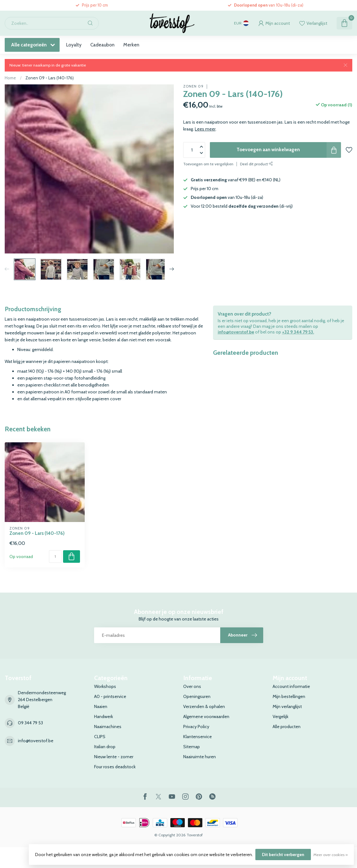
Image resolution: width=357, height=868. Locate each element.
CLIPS (100, 737)
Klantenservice (197, 737)
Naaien (101, 706)
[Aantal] (55, 556)
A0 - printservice (110, 696)
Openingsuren (197, 696)
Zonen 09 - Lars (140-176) (50, 78)
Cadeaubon (102, 45)
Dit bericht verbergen (283, 855)
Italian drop (105, 747)
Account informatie (291, 686)
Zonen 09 (193, 86)
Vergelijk (280, 716)
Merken (131, 45)
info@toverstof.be (236, 332)
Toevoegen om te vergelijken (208, 164)
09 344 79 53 (30, 723)
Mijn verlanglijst (287, 706)
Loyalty (74, 45)
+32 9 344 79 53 (298, 332)
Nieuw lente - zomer (114, 757)
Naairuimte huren (200, 757)
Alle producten (287, 727)
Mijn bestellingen (289, 696)
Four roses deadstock (115, 767)
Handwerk (104, 716)
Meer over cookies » (330, 855)
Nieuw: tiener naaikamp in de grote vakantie (48, 65)
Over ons (192, 686)
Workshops (105, 686)
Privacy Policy (196, 727)
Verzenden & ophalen (204, 706)
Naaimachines (108, 727)
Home (10, 78)
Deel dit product (256, 164)
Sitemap (192, 747)
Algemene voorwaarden (206, 716)
